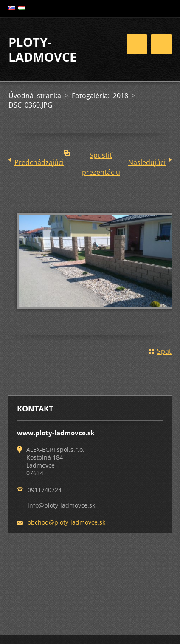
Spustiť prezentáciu (101, 157)
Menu (161, 44)
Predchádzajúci (39, 162)
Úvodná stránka (35, 96)
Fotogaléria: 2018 (100, 96)
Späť (164, 351)
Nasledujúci (147, 162)
